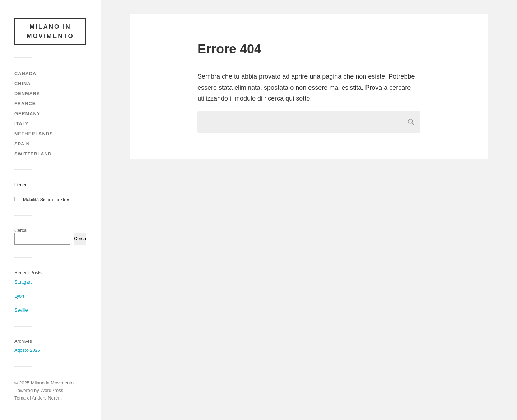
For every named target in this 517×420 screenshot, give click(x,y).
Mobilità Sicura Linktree (47, 199)
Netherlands (34, 134)
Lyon (19, 296)
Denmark (27, 94)
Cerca (20, 230)
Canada (25, 73)
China (22, 83)
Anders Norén (46, 398)
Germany (27, 114)
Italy (22, 124)
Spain (22, 144)
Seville (21, 310)
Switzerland (33, 154)
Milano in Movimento (50, 31)
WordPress (52, 390)
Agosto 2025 (27, 350)
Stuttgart (23, 282)
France (25, 104)
